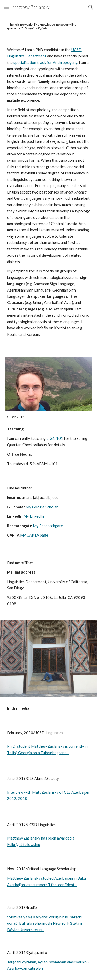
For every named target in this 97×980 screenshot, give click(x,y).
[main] (49, 27)
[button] (6, 7)
